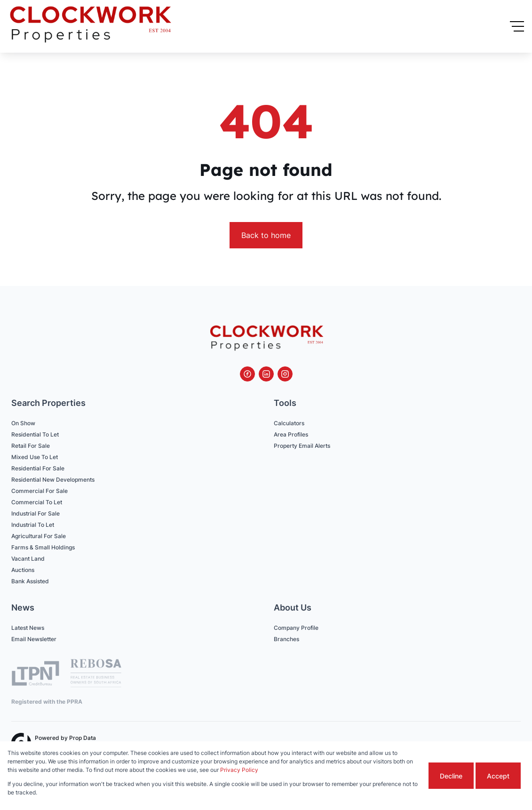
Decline (451, 776)
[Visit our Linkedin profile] (266, 374)
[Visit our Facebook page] (247, 374)
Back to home (266, 235)
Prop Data (83, 738)
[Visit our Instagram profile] (285, 374)
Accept (498, 776)
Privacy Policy (239, 770)
